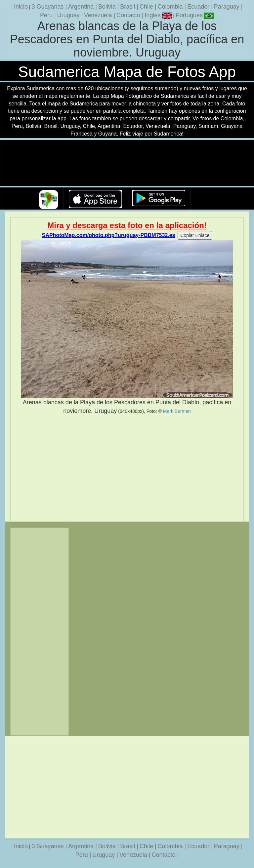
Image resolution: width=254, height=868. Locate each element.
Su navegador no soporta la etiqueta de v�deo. (127, 163)
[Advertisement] (127, 468)
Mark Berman (177, 411)
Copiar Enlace (195, 235)
